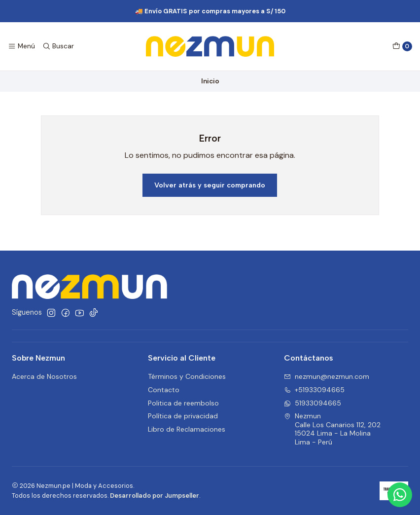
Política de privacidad (183, 416)
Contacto (164, 390)
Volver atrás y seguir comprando (210, 185)
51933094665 (313, 403)
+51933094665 (314, 390)
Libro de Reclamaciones (187, 429)
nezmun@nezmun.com (327, 376)
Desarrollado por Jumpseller (155, 496)
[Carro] (402, 46)
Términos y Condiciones (187, 376)
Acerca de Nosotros (44, 376)
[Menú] (21, 46)
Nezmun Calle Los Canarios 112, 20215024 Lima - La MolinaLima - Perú (332, 429)
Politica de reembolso (183, 403)
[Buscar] (58, 46)
